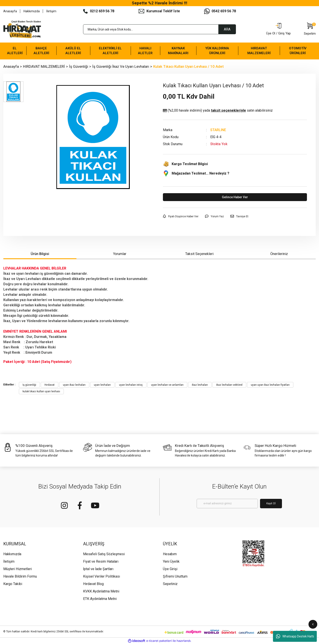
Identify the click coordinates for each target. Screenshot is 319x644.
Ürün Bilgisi (40, 254)
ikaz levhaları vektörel (229, 385)
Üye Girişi (170, 569)
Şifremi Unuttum (175, 576)
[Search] (160, 29)
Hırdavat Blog (93, 584)
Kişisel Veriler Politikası (102, 576)
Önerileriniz (279, 254)
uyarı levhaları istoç (131, 385)
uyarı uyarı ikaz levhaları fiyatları (270, 385)
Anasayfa (10, 11)
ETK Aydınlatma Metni (100, 599)
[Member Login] (278, 29)
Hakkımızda (32, 11)
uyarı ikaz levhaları (74, 385)
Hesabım (170, 554)
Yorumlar (120, 254)
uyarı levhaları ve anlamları (167, 385)
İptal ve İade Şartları (98, 569)
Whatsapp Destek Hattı (295, 636)
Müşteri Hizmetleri (18, 569)
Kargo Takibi (13, 584)
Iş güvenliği (29, 385)
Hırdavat (50, 385)
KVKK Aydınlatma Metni (101, 591)
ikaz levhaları (200, 385)
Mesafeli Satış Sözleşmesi (104, 554)
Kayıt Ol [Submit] (271, 503)
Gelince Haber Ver (235, 197)
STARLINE (218, 130)
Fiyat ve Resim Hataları (101, 561)
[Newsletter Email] (227, 504)
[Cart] (310, 29)
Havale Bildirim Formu (20, 576)
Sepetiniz (170, 584)
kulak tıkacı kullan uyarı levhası (41, 391)
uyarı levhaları (102, 385)
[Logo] (22, 29)
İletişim (51, 11)
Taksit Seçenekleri (199, 254)
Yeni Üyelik (171, 561)
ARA (227, 29)
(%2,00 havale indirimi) (218, 111)
